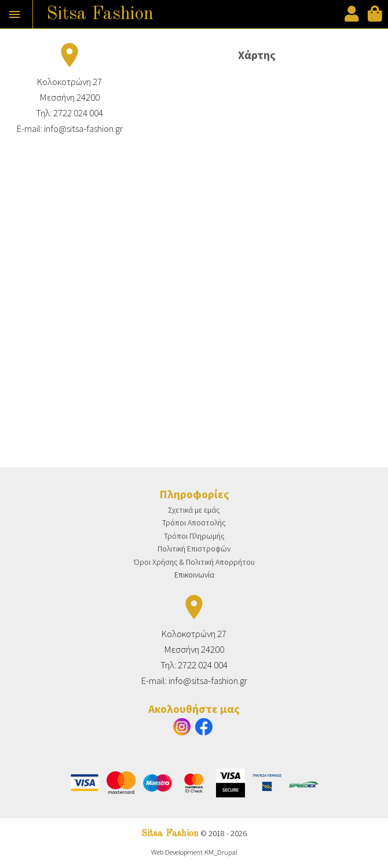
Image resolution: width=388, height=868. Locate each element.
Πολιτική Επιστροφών (194, 549)
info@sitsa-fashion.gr (83, 128)
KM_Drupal (221, 852)
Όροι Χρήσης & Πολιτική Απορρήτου (194, 562)
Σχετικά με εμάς (194, 510)
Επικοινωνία (194, 575)
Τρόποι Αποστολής (194, 523)
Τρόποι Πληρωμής (194, 536)
